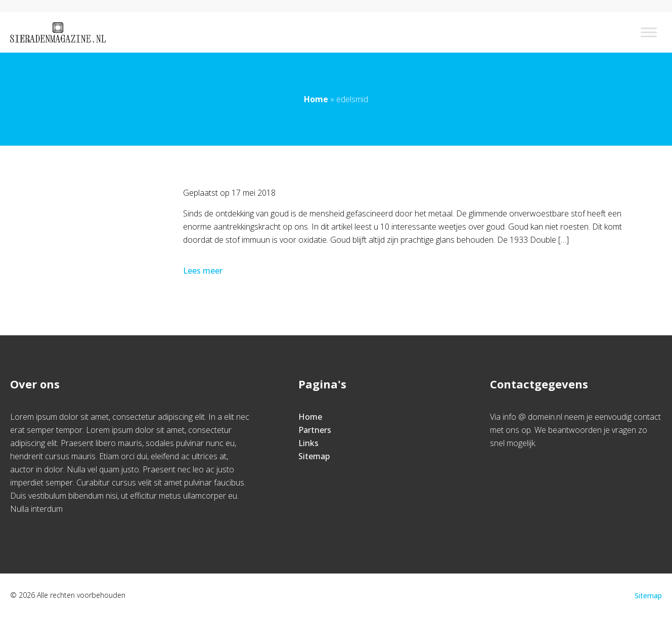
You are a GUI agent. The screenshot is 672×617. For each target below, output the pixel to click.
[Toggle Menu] (649, 32)
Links (308, 443)
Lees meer (204, 271)
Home (316, 99)
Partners (315, 430)
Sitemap (314, 456)
